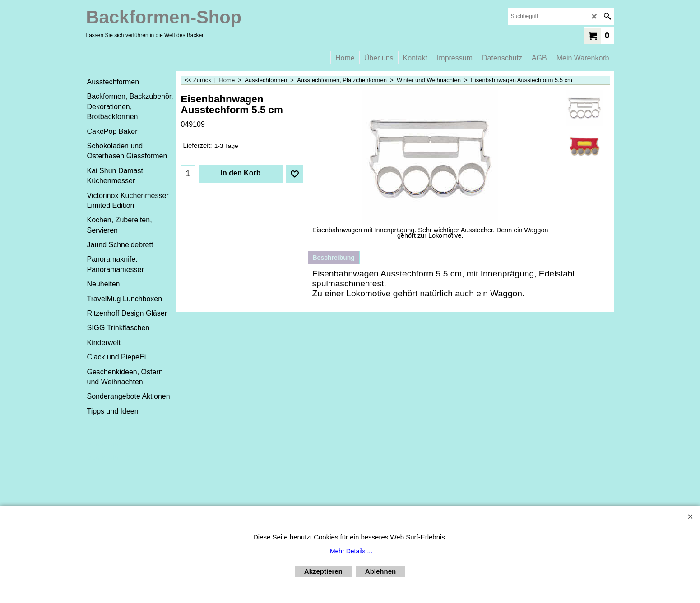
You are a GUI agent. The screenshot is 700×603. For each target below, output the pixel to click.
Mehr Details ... (351, 551)
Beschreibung (334, 258)
